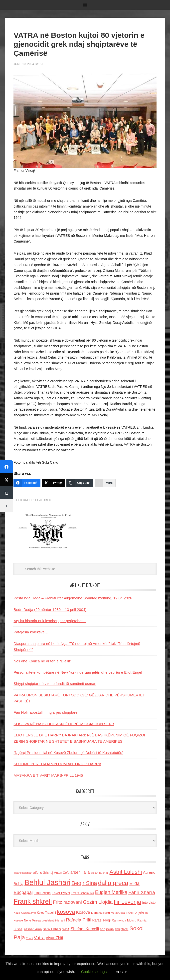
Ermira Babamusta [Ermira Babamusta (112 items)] (83, 893)
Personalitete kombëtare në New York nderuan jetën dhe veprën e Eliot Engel (78, 672)
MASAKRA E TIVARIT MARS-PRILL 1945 (48, 775)
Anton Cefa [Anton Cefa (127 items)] (62, 873)
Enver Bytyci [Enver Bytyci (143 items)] (61, 893)
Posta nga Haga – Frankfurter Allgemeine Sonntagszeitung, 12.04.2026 (73, 598)
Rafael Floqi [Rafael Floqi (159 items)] (102, 920)
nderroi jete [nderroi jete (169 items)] (135, 912)
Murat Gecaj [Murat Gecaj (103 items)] (118, 913)
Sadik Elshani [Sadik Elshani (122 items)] (52, 929)
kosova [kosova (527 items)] (66, 912)
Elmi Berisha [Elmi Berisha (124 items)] (42, 893)
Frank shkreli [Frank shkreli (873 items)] (33, 901)
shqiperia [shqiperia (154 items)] (107, 929)
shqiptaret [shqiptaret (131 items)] (122, 929)
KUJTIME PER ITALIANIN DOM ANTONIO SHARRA (57, 764)
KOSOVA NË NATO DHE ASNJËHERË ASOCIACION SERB (64, 724)
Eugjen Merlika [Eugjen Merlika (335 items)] (111, 892)
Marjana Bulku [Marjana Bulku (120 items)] (100, 913)
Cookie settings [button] (94, 972)
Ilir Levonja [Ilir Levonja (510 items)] (128, 902)
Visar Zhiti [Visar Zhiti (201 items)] (54, 938)
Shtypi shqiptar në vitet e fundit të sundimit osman (55, 684)
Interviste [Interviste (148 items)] (149, 903)
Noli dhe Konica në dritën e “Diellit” (42, 661)
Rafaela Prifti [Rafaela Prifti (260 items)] (79, 920)
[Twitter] (54, 483)
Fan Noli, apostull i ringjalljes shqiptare (45, 712)
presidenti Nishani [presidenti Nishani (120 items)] (53, 920)
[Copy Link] (80, 483)
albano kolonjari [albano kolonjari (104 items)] (23, 873)
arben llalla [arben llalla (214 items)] (80, 872)
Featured (43, 500)
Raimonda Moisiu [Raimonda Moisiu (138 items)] (124, 920)
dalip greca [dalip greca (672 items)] (113, 883)
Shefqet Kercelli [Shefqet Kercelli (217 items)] (85, 929)
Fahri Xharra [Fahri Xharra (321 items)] (142, 892)
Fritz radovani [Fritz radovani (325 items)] (67, 902)
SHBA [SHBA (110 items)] (66, 929)
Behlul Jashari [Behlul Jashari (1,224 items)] (47, 882)
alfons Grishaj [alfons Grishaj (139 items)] (43, 873)
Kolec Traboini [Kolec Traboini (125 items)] (46, 913)
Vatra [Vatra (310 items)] (39, 938)
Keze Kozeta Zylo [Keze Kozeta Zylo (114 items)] (25, 913)
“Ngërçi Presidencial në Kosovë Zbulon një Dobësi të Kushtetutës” (68, 753)
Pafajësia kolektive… (31, 632)
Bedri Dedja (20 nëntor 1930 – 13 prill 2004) (50, 610)
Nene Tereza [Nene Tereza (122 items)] (32, 920)
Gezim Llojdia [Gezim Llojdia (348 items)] (98, 902)
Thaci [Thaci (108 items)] (29, 938)
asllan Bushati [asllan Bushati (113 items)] (100, 873)
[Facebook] (27, 483)
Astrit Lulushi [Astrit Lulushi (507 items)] (126, 872)
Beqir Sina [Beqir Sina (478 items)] (84, 883)
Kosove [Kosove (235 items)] (83, 912)
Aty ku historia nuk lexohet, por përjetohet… (50, 621)
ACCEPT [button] (122, 972)
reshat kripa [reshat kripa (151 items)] (33, 929)
